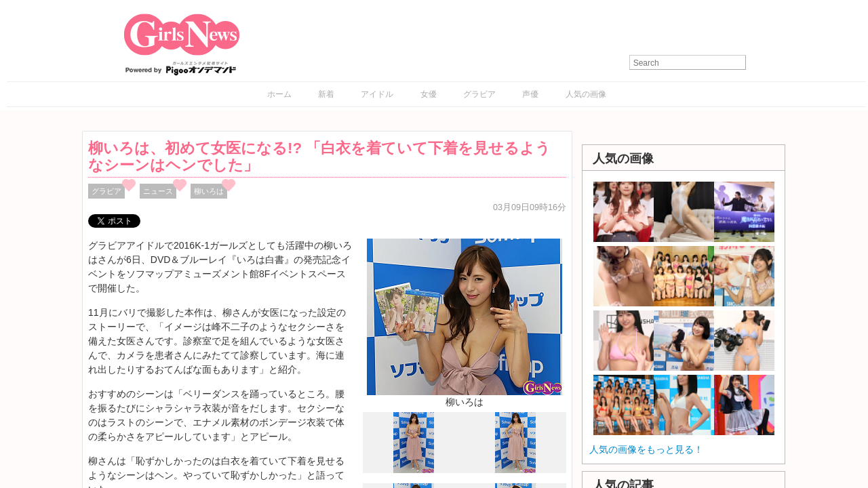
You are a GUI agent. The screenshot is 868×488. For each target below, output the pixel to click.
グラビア (479, 94)
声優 (530, 94)
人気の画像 (586, 94)
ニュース (158, 191)
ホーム (279, 94)
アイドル (377, 94)
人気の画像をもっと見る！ (646, 449)
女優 (429, 94)
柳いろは (209, 191)
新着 (326, 94)
